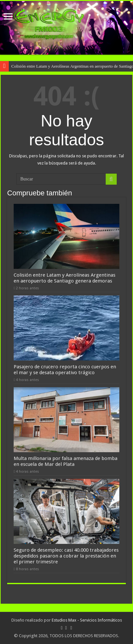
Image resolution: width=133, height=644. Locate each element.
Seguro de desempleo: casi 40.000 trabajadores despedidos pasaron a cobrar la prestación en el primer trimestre (66, 556)
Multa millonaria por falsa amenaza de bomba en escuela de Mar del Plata (66, 461)
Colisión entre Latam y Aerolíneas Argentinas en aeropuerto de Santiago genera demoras (65, 278)
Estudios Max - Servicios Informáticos (87, 620)
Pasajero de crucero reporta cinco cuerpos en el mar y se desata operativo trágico (65, 370)
